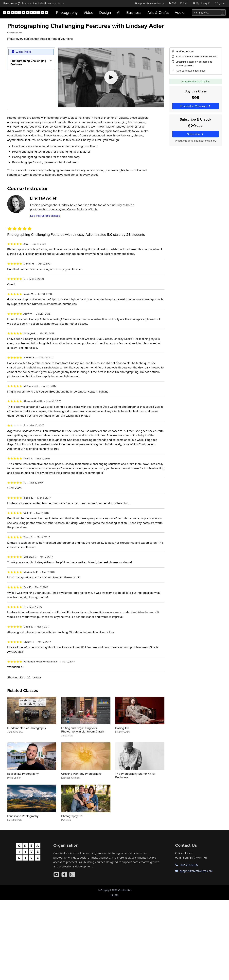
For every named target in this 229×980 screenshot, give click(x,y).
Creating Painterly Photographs (81, 774)
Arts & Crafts (158, 12)
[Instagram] (72, 875)
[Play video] (111, 77)
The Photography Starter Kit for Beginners (135, 775)
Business (134, 12)
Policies (114, 895)
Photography (67, 12)
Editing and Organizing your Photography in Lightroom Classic (83, 730)
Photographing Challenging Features (28, 62)
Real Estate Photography (23, 774)
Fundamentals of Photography (27, 728)
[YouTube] (56, 875)
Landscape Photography (23, 816)
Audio (180, 12)
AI (119, 12)
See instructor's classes (45, 216)
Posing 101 (122, 728)
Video (88, 12)
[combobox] (209, 13)
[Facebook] (64, 875)
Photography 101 (72, 816)
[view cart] (184, 3)
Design (105, 12)
